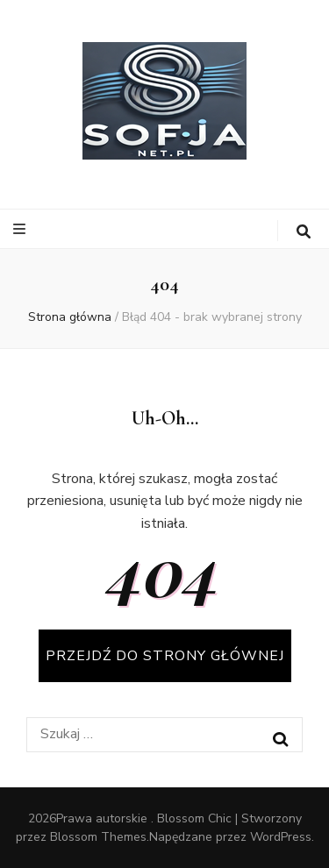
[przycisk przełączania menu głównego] (21, 229)
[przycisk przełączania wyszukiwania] (304, 232)
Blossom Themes (98, 837)
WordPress (281, 837)
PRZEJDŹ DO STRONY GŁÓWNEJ (165, 656)
